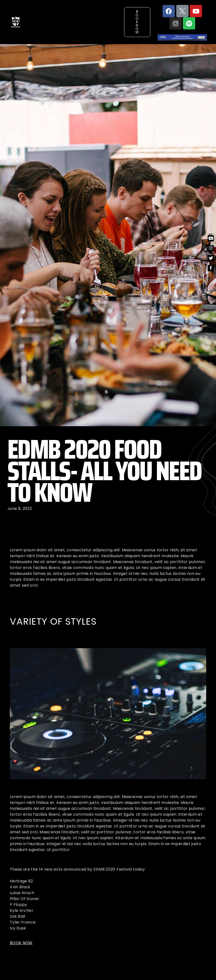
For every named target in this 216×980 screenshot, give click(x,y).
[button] (137, 22)
